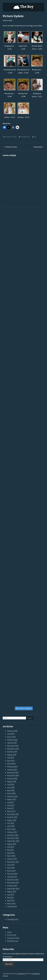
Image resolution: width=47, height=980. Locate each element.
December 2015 (13, 835)
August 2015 (12, 844)
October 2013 (12, 886)
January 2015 (12, 859)
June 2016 (11, 826)
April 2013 (11, 900)
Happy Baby (39, 147)
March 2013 (11, 903)
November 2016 (13, 814)
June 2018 (11, 787)
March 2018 (11, 793)
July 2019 (11, 758)
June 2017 (11, 805)
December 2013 (13, 880)
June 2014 (11, 865)
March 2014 (11, 871)
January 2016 (12, 832)
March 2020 (11, 737)
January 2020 (12, 743)
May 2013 (11, 897)
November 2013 (13, 883)
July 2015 (11, 847)
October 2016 (12, 817)
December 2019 (13, 746)
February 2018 (12, 796)
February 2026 (12, 731)
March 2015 (11, 856)
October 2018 (12, 778)
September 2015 (13, 841)
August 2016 (12, 820)
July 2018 (11, 784)
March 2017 (11, 811)
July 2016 (11, 823)
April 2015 (11, 853)
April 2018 (11, 790)
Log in (9, 932)
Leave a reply (7, 20)
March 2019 (11, 764)
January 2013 (12, 906)
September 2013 (13, 889)
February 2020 (12, 740)
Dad (35, 137)
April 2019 (11, 761)
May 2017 (11, 808)
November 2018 (13, 775)
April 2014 (11, 868)
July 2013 (11, 895)
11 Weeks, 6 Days (10, 147)
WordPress (21, 973)
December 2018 (13, 772)
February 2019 (12, 766)
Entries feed (12, 935)
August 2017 (12, 799)
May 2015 (11, 850)
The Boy (27, 7)
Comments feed (13, 938)
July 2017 (11, 802)
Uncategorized (25, 137)
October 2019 (12, 752)
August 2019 (12, 755)
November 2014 (13, 862)
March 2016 (11, 829)
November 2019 (13, 749)
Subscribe (9, 964)
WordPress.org (13, 941)
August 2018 (12, 781)
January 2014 (12, 877)
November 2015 (13, 838)
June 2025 (11, 734)
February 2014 (12, 874)
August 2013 (12, 891)
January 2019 (12, 770)
